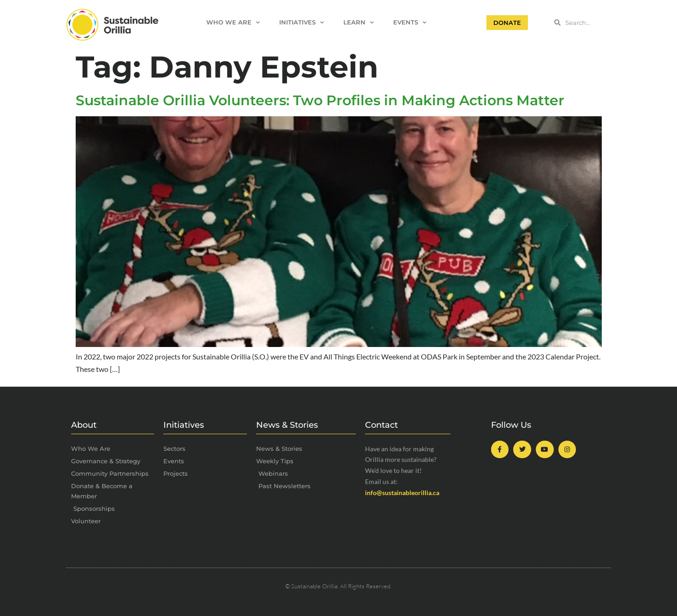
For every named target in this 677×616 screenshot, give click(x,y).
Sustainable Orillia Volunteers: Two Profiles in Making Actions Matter (320, 100)
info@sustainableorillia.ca (402, 493)
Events (410, 23)
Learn (359, 23)
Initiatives (302, 23)
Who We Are (233, 23)
